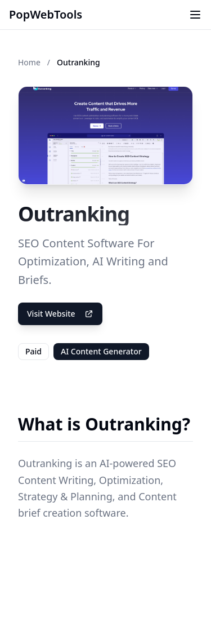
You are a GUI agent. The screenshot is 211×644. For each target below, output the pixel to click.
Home (29, 62)
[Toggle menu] (195, 15)
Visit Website (60, 314)
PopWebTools (46, 14)
